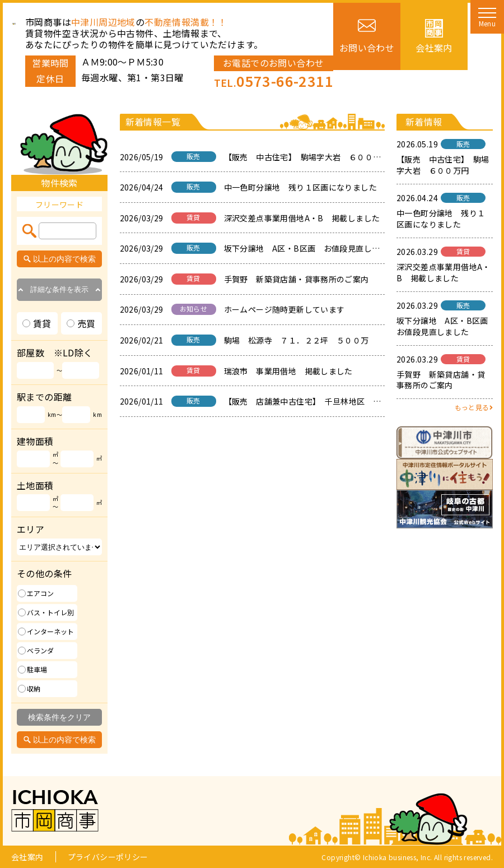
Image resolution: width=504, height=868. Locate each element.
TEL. (274, 82)
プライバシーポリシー (108, 857)
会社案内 (27, 857)
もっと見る (474, 407)
